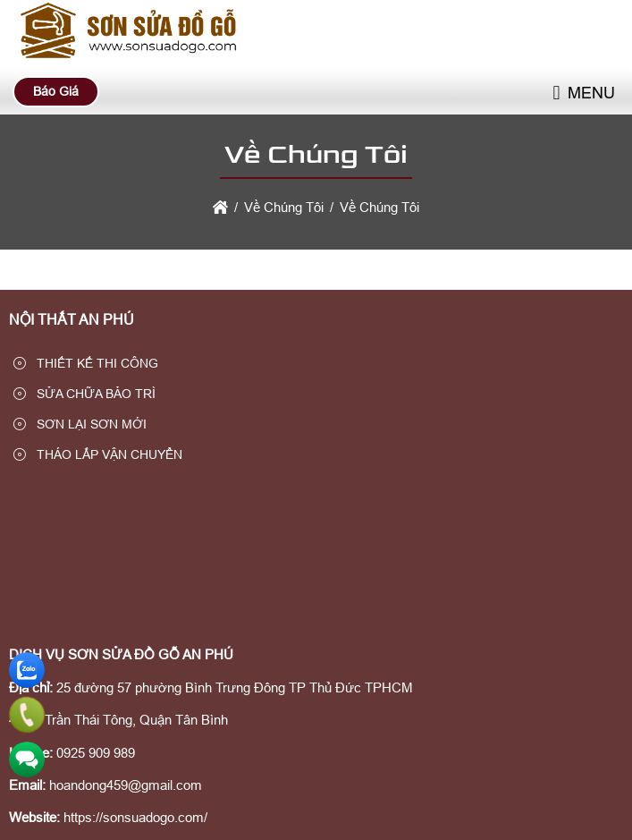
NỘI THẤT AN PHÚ (72, 320)
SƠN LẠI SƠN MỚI (80, 424)
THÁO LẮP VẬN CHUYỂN (98, 454)
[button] (556, 93)
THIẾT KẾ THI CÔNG (86, 363)
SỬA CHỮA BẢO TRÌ (84, 394)
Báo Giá (56, 91)
